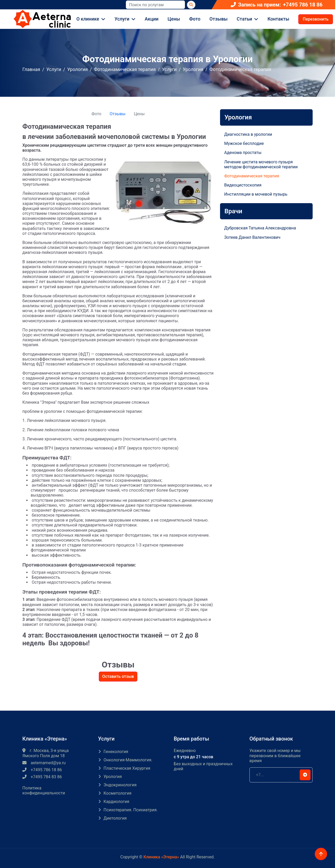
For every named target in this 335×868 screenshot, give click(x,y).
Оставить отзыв (118, 676)
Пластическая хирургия (127, 768)
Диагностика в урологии (248, 134)
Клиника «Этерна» (161, 857)
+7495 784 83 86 (42, 777)
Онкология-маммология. (128, 760)
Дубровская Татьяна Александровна (260, 228)
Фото (195, 19)
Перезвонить (316, 19)
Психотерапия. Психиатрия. (131, 810)
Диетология (115, 818)
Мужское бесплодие (244, 143)
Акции (152, 19)
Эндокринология (120, 785)
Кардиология (116, 802)
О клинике (88, 19)
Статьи (244, 19)
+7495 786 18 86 (303, 5)
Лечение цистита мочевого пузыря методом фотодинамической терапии (261, 164)
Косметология (117, 793)
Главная (31, 69)
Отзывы (218, 19)
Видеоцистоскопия (243, 185)
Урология (77, 69)
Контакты (278, 19)
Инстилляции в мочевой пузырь (256, 194)
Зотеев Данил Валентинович (252, 237)
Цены (174, 19)
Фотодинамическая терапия (125, 69)
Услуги (122, 19)
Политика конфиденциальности (44, 790)
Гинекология (116, 752)
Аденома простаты (243, 153)
